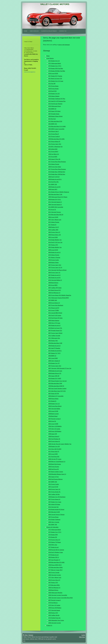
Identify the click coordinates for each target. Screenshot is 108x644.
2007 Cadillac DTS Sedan (55, 288)
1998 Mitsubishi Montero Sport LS (57, 474)
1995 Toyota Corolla (54, 260)
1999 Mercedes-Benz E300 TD (56, 386)
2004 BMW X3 (52, 356)
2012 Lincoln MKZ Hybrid (55, 313)
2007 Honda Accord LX (54, 275)
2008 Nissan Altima (53, 399)
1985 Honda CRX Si (54, 557)
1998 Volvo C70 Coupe (54, 323)
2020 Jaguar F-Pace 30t (54, 159)
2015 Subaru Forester (54, 222)
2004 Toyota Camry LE (54, 273)
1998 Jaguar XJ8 (53, 434)
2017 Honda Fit (52, 225)
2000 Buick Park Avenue (55, 464)
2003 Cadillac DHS (53, 230)
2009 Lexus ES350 (53, 250)
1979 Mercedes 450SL (54, 585)
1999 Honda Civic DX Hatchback (57, 497)
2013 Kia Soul (52, 119)
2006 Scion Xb (52, 421)
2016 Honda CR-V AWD (55, 378)
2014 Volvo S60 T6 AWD (55, 449)
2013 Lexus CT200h (54, 310)
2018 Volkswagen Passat (55, 106)
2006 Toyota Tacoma (54, 467)
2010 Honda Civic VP (54, 363)
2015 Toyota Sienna (53, 86)
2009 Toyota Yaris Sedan (55, 167)
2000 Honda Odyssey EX (55, 373)
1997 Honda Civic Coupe (55, 502)
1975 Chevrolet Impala (54, 610)
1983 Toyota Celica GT (54, 232)
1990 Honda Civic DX (54, 446)
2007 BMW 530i (53, 482)
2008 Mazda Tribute (54, 263)
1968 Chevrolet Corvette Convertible (58, 595)
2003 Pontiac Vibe (53, 341)
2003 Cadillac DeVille (54, 494)
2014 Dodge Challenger (54, 520)
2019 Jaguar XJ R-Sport (54, 111)
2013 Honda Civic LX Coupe (56, 81)
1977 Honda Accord (53, 547)
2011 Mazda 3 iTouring (54, 257)
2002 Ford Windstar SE (54, 439)
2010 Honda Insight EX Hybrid (56, 510)
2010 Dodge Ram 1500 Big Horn (57, 172)
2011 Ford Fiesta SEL (54, 457)
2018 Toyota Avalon (53, 89)
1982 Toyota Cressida (54, 573)
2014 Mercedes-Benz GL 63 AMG (57, 126)
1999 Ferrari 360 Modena (55, 431)
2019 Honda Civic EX (54, 94)
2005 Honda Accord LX (54, 325)
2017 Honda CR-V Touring (55, 76)
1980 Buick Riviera (53, 283)
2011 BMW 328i (53, 184)
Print (25, 635)
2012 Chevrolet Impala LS (55, 202)
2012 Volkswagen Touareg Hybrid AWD (59, 298)
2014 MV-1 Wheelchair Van (55, 147)
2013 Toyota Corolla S (54, 137)
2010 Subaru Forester (54, 255)
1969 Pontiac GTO (53, 613)
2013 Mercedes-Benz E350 (55, 121)
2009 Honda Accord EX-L (55, 179)
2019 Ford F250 (52, 91)
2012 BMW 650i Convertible (56, 207)
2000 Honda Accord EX (54, 187)
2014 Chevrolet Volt (53, 507)
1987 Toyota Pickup (53, 517)
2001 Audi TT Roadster (54, 348)
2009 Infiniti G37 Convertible (56, 396)
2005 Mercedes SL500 (54, 512)
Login (83, 635)
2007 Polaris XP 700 (54, 394)
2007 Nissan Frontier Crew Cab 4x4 (57, 381)
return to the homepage (64, 45)
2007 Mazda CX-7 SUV (54, 353)
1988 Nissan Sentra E (54, 436)
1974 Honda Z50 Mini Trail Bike (57, 71)
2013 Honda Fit (52, 401)
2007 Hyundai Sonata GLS (55, 331)
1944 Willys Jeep (53, 545)
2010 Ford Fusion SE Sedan (55, 318)
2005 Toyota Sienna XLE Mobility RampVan (60, 295)
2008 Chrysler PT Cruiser (55, 459)
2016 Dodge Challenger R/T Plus (57, 99)
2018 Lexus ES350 (53, 73)
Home (48, 56)
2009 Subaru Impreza (54, 321)
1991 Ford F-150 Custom (55, 315)
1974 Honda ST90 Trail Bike (56, 68)
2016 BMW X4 (52, 109)
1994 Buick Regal (53, 416)
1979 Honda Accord (53, 555)
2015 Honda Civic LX (54, 61)
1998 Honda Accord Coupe (55, 371)
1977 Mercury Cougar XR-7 (56, 570)
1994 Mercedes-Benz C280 (55, 343)
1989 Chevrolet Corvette (55, 575)
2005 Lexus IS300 (53, 454)
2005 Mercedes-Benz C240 (55, 194)
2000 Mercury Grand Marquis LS (57, 462)
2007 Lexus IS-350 (53, 487)
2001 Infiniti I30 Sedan (54, 504)
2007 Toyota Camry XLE (55, 265)
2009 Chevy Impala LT (54, 361)
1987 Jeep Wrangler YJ (54, 560)
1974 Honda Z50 (53, 537)
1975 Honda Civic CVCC (55, 66)
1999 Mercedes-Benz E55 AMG (57, 139)
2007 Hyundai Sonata (54, 114)
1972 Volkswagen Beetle (55, 63)
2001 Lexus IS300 (53, 358)
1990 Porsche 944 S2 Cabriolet (56, 550)
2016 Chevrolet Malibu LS (55, 280)
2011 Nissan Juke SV (54, 452)
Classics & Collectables (52, 527)
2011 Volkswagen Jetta (54, 338)
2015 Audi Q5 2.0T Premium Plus (57, 101)
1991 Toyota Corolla (54, 484)
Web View (82, 637)
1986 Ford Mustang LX (54, 293)
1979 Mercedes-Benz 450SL (56, 567)
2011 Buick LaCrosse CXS (55, 79)
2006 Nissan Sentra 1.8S (55, 235)
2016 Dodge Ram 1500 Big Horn (57, 174)
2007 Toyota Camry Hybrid (55, 333)
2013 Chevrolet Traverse (55, 212)
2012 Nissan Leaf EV (54, 308)
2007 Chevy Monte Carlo (55, 220)
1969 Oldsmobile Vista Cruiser (56, 620)
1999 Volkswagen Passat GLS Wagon (58, 197)
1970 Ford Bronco (53, 603)
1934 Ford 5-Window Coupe (56, 552)
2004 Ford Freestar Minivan (55, 479)
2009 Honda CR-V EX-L (55, 200)
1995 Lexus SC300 (53, 411)
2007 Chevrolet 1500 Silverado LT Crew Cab (60, 368)
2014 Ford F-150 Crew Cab (55, 242)
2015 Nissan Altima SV (54, 142)
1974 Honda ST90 (53, 535)
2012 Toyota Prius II (54, 134)
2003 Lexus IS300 (53, 237)
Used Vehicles (50, 58)
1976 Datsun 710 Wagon (55, 542)
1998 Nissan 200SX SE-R (55, 565)
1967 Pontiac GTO (53, 245)
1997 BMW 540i (53, 300)
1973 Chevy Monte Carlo (55, 578)
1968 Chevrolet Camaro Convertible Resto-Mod (61, 598)
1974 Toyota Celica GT (54, 540)
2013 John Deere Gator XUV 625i (57, 391)
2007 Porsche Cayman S (55, 419)
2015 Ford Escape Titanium (55, 104)
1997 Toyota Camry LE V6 (55, 268)
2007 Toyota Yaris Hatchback (56, 305)
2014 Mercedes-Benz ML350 (56, 215)
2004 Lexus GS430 (53, 217)
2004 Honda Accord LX (54, 252)
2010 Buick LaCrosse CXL (55, 328)
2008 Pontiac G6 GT (54, 227)
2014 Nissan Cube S (54, 131)
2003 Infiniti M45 (53, 149)
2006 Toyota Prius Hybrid (55, 406)
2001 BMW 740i (53, 525)
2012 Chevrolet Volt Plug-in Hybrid (57, 270)
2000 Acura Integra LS (54, 303)
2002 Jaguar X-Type (54, 477)
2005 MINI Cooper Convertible (56, 129)
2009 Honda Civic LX (54, 404)
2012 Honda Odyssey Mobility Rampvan (59, 192)
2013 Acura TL (52, 210)
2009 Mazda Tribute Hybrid (55, 116)
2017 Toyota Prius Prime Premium (57, 162)
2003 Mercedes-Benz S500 (55, 383)
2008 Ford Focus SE (54, 469)
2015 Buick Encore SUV (55, 290)
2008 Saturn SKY (53, 189)
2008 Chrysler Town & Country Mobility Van (60, 444)
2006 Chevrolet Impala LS (55, 205)
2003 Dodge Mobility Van (55, 247)
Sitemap (31, 635)
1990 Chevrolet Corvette (55, 623)
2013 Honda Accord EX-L (55, 351)
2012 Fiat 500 (52, 84)
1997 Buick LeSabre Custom (56, 472)
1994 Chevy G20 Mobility (55, 426)
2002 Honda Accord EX (54, 278)
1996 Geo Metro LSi (54, 154)
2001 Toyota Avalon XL (54, 492)
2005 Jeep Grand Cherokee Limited (57, 389)
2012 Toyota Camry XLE (55, 144)
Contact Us (49, 625)
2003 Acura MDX (53, 285)
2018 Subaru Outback (54, 96)
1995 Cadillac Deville (54, 615)
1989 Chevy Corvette (54, 522)
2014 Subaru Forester (54, 164)
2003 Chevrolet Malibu (54, 409)
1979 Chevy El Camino (54, 429)
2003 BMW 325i (53, 124)
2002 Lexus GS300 (53, 424)
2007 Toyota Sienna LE (54, 499)
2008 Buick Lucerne (54, 414)
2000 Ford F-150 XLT (54, 177)
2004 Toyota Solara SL (54, 441)
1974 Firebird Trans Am (54, 618)
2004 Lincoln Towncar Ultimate (56, 515)
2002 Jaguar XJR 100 (54, 376)
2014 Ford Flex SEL (54, 182)
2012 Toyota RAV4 (53, 152)
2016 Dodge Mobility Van (55, 240)
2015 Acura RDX (53, 157)
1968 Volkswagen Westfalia (55, 593)
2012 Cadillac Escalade (54, 336)
